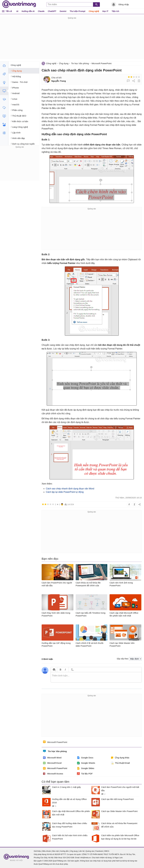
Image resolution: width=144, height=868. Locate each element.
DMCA (107, 851)
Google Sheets (86, 763)
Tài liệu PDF (85, 774)
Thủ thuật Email (120, 763)
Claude (41, 11)
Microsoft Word (52, 758)
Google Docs (85, 758)
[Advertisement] (72, 39)
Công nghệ (94, 11)
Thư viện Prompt (78, 11)
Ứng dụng (64, 63)
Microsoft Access (53, 774)
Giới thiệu (37, 851)
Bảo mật (55, 851)
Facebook (99, 851)
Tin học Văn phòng (80, 63)
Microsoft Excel (52, 763)
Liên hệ (82, 851)
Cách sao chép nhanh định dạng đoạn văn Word (70, 489)
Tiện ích (115, 11)
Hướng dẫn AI (28, 11)
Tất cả (9, 11)
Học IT (105, 11)
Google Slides (86, 768)
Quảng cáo (90, 851)
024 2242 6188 (69, 858)
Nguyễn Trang (59, 81)
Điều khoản (47, 851)
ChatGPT (52, 11)
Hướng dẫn (64, 851)
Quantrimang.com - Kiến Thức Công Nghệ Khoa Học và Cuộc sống (19, 4)
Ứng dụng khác (120, 758)
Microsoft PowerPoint (102, 63)
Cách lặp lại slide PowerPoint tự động (65, 492)
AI (17, 11)
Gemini (63, 11)
